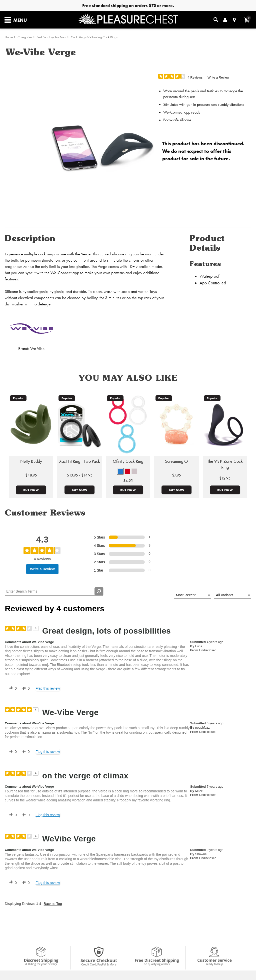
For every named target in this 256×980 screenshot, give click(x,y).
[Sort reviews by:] (192, 595)
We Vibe (37, 349)
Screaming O (176, 461)
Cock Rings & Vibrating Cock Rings (94, 37)
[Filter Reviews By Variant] (232, 595)
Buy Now (31, 490)
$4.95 (128, 481)
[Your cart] (247, 20)
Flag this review (48, 688)
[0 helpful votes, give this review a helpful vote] (12, 689)
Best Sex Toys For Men (51, 37)
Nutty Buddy (31, 461)
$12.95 (225, 478)
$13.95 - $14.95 (80, 475)
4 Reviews (195, 77)
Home (9, 37)
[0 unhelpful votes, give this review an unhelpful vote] (25, 689)
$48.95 (31, 475)
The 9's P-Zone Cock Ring (225, 464)
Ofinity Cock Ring (128, 461)
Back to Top (53, 904)
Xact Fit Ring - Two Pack (80, 461)
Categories (25, 37)
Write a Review (218, 77)
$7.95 (176, 475)
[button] (120, 471)
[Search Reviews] (54, 591)
